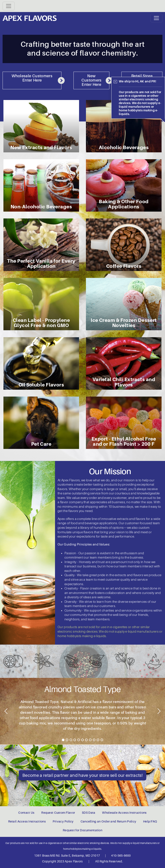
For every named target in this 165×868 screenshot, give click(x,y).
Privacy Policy (63, 821)
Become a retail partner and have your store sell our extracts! (82, 775)
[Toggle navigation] (9, 6)
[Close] (115, 82)
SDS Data (89, 813)
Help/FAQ (150, 821)
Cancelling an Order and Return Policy (108, 821)
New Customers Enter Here (95, 80)
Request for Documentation (82, 830)
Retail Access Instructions (27, 821)
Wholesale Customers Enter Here (37, 79)
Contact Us (26, 813)
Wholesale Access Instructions (124, 813)
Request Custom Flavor (58, 813)
